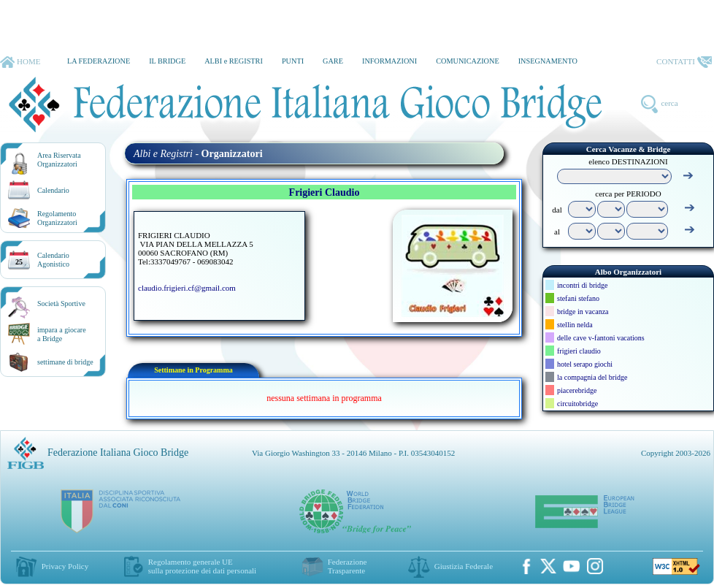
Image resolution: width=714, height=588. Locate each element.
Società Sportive (61, 303)
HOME (20, 62)
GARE (333, 61)
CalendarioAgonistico (53, 260)
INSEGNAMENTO (548, 61)
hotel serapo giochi (585, 364)
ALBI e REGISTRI (234, 61)
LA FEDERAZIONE (99, 61)
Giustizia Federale (464, 566)
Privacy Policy (65, 566)
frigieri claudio (579, 351)
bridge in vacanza (583, 312)
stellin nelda (575, 325)
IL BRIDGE (167, 61)
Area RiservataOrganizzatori (59, 160)
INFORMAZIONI (389, 61)
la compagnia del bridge (592, 377)
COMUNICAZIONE (468, 61)
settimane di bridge (65, 362)
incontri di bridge (582, 285)
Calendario (53, 190)
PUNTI (293, 61)
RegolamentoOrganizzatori (57, 218)
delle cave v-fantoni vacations (601, 338)
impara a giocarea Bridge (62, 334)
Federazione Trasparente (348, 566)
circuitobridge (577, 404)
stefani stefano (578, 298)
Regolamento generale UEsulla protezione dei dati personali (202, 566)
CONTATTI (684, 62)
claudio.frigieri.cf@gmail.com (187, 288)
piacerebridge (577, 390)
